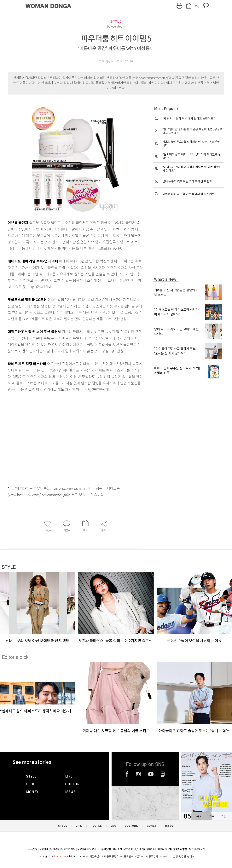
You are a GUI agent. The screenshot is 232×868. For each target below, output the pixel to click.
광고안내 (44, 849)
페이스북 (127, 774)
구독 (211, 816)
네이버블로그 (163, 774)
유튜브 (151, 774)
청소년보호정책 (197, 849)
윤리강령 (55, 849)
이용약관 (162, 849)
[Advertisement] (39, 438)
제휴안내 (151, 849)
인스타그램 (138, 774)
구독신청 (33, 849)
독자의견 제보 (68, 849)
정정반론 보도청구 (87, 849)
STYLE (116, 21)
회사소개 (117, 849)
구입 (223, 816)
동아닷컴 (106, 849)
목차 (199, 816)
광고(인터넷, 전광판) (134, 849)
